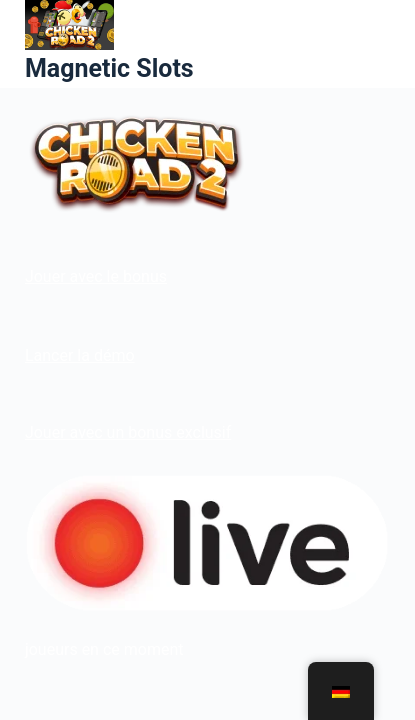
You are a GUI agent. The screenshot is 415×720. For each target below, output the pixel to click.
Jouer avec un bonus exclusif (128, 432)
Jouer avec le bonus (96, 276)
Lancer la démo (80, 355)
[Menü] (381, 44)
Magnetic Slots (109, 68)
